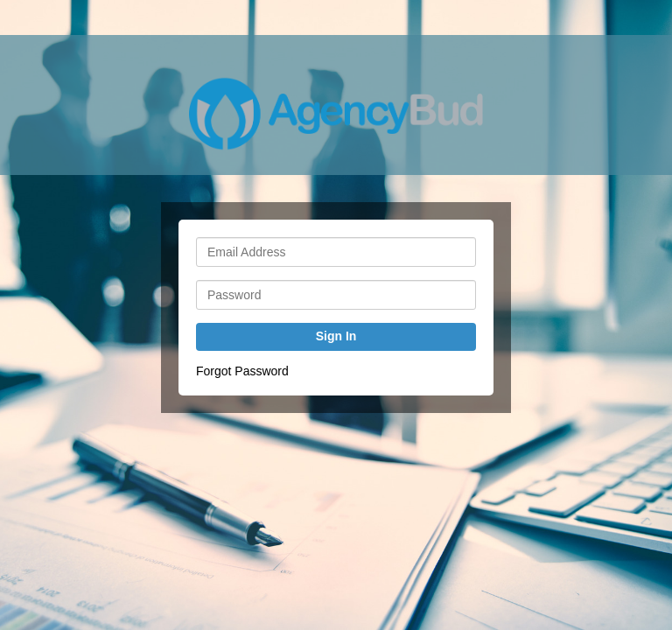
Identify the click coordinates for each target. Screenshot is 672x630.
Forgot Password (242, 371)
